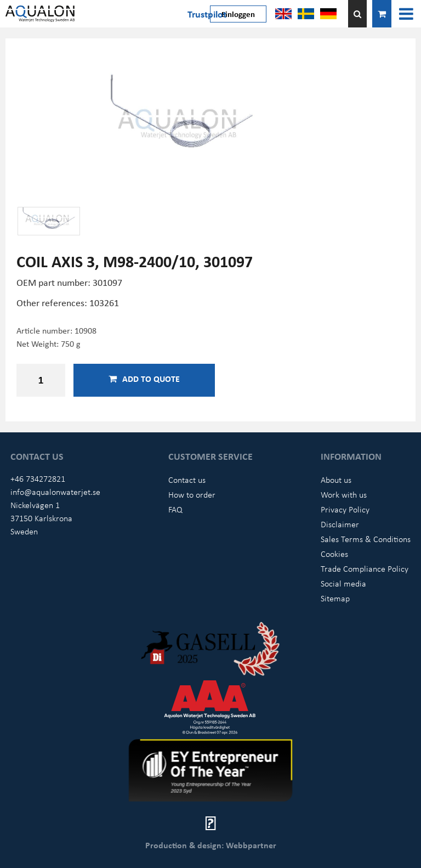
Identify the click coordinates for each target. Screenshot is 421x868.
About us (336, 480)
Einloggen (238, 14)
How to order (192, 494)
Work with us (344, 494)
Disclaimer (340, 524)
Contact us (187, 480)
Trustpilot (207, 14)
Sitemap (335, 598)
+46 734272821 (38, 478)
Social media (343, 583)
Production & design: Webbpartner (211, 845)
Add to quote (144, 379)
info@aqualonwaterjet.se (55, 492)
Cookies (334, 554)
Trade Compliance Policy (365, 568)
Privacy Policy (345, 509)
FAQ (175, 509)
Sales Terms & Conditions (366, 539)
